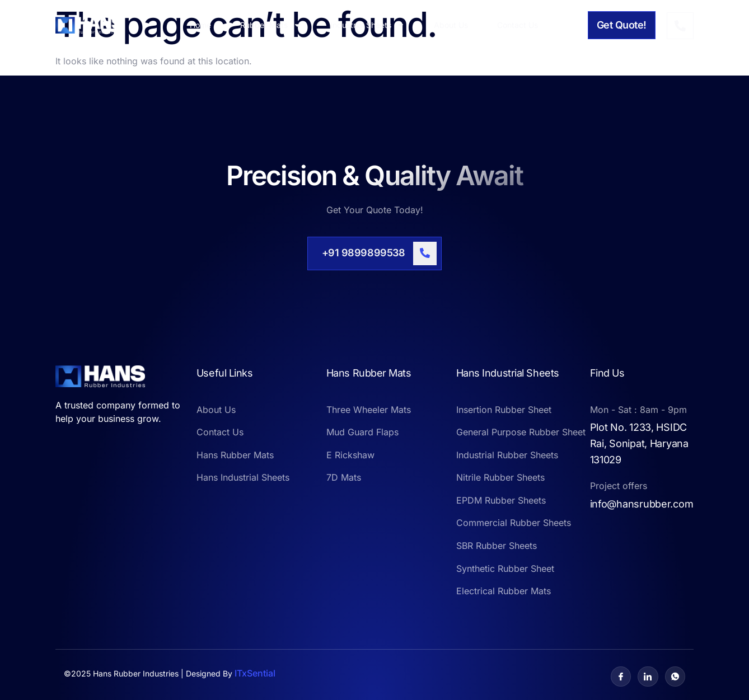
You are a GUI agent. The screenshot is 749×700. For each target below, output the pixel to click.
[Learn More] (375, 253)
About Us (451, 25)
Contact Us (518, 25)
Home (200, 25)
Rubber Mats (271, 25)
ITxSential (255, 673)
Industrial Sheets (368, 25)
